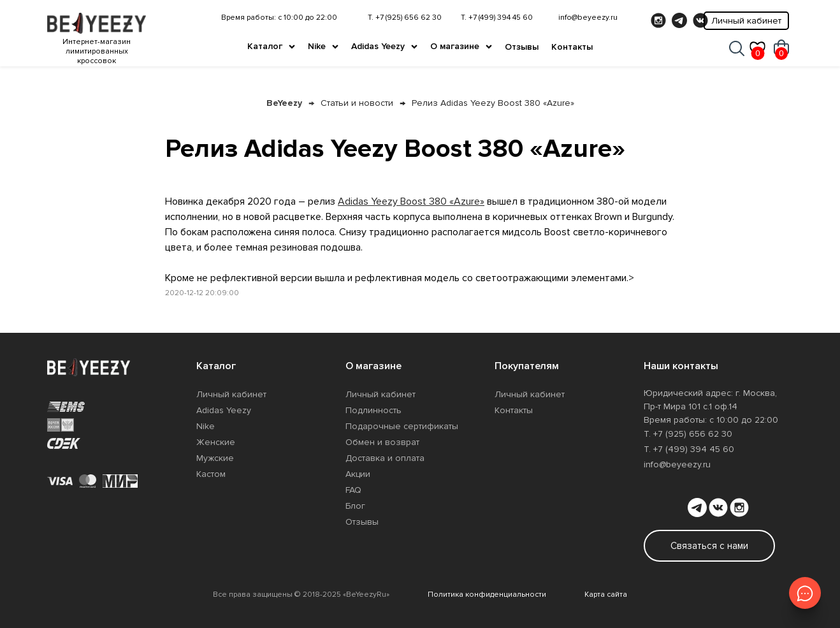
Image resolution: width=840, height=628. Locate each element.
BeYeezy (284, 103)
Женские (216, 442)
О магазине (455, 46)
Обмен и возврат (382, 442)
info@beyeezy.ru (588, 18)
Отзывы (522, 47)
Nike (317, 46)
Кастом (211, 474)
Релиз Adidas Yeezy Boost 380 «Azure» (493, 103)
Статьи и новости (357, 103)
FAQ (353, 490)
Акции (358, 474)
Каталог (265, 46)
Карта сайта (606, 595)
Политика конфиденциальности (487, 595)
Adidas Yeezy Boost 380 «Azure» (411, 201)
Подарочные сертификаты (402, 426)
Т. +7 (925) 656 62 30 (405, 18)
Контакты (572, 47)
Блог (355, 506)
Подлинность (373, 410)
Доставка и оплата (385, 458)
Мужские (215, 458)
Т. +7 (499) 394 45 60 (497, 18)
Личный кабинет (746, 21)
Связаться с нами (709, 546)
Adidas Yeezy (378, 46)
